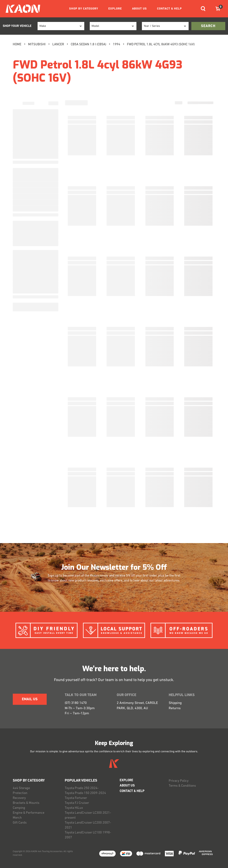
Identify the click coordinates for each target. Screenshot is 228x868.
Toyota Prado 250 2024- (82, 788)
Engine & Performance (29, 813)
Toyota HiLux (74, 808)
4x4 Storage (21, 788)
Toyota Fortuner (76, 798)
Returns (175, 708)
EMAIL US (30, 699)
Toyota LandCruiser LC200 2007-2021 (88, 825)
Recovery (19, 798)
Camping (19, 808)
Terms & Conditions (182, 786)
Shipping (175, 703)
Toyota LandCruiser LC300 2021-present (88, 815)
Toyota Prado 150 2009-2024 (85, 793)
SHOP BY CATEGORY (84, 9)
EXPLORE (115, 9)
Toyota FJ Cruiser (77, 803)
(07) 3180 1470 (76, 703)
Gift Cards (20, 823)
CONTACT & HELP (169, 9)
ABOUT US (139, 9)
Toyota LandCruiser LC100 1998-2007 (88, 835)
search (208, 26)
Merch (17, 818)
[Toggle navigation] (203, 9)
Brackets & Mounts (26, 803)
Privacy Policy (179, 781)
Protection (20, 793)
